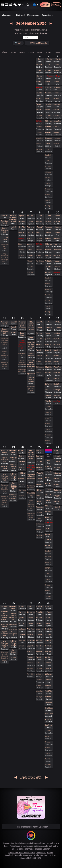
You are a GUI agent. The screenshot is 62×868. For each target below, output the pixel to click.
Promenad (13, 332)
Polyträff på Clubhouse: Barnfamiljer (31, 478)
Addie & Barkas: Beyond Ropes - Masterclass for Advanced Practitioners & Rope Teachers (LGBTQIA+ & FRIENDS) (49, 82)
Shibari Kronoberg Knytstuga (49, 350)
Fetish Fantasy (49, 267)
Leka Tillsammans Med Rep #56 (5, 477)
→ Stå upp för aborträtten (40, 606)
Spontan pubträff (49, 517)
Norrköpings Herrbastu (31, 487)
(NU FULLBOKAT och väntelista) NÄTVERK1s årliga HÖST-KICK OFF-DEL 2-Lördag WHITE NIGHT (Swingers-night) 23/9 (49, 529)
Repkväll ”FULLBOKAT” (49, 373)
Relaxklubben (22, 354)
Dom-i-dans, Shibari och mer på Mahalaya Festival (40, 456)
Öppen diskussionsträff (4, 230)
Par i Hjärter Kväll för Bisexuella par (31, 504)
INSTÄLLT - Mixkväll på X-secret (40, 121)
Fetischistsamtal (31, 635)
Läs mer (46, 849)
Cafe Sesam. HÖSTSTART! (13, 486)
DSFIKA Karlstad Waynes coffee (57, 361)
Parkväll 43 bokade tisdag (40, 373)
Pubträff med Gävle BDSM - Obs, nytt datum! (40, 646)
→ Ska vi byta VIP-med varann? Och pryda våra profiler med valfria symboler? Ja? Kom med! (40, 59)
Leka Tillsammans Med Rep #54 (31, 233)
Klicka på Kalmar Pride (13, 467)
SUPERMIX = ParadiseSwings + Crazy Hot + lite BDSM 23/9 (49, 568)
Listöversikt (21, 15)
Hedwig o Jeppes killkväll (4, 365)
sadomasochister (41, 846)
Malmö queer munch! (22, 479)
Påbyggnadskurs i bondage (57, 496)
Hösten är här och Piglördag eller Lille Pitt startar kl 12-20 (22, 238)
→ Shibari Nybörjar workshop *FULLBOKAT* (57, 333)
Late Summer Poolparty (49, 356)
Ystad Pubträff (40, 623)
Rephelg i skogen (49, 478)
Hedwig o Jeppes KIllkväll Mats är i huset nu (4, 500)
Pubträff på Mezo (31, 238)
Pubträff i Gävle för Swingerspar (40, 501)
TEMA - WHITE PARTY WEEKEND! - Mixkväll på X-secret (49, 574)
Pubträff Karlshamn (31, 250)
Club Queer (49, 725)
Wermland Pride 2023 (49, 227)
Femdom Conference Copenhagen (49, 233)
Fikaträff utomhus (57, 384)
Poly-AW (40, 473)
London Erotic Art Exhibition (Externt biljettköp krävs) (31, 244)
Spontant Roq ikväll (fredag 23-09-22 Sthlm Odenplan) (40, 484)
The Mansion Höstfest (40, 462)
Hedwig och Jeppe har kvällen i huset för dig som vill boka (49, 166)
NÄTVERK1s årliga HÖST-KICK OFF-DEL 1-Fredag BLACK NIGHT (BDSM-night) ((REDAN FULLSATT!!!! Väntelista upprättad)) (40, 496)
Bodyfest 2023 (49, 646)
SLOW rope (49, 523)
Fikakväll (5, 216)
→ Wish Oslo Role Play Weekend (49, 461)
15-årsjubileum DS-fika (40, 479)
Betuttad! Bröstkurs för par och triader (49, 629)
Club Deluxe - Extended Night (40, 116)
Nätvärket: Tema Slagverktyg (40, 93)
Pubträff (40, 227)
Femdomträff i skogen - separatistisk (57, 238)
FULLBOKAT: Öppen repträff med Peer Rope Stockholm (49, 361)
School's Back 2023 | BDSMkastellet (49, 110)
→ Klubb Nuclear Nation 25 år (57, 93)
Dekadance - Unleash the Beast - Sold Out (49, 138)
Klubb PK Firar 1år (4, 468)
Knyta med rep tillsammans (49, 640)
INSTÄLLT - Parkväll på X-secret (40, 244)
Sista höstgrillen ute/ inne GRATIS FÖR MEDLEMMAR (57, 272)
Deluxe (40, 328)
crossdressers (27, 846)
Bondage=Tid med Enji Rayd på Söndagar (57, 104)
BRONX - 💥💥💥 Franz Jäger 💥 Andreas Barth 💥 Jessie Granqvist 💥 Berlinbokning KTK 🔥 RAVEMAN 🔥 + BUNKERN (49, 272)
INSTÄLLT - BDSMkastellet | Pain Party (49, 378)
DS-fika (22, 473)
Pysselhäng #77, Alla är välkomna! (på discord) (40, 612)
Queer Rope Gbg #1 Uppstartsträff (57, 121)
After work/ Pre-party (40, 640)
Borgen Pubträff (31, 354)
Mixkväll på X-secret (49, 284)
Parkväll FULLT (49, 759)
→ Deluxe (49, 328)
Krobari (31, 337)
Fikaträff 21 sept (31, 494)
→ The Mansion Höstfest (49, 472)
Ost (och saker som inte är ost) (40, 333)
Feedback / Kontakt (14, 855)
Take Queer (49, 702)
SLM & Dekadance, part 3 (49, 719)
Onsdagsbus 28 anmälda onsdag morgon (22, 250)
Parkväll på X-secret (49, 183)
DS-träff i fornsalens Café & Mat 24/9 (57, 501)
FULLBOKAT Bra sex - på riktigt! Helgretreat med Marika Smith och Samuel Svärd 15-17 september (40, 322)
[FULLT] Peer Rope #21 (57, 367)
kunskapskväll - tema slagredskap (22, 629)
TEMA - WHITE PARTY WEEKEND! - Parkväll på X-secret (40, 518)
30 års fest (49, 121)
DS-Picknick (49, 238)
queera (15, 849)
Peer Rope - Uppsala (57, 373)
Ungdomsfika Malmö (22, 216)
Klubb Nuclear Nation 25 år (49, 144)
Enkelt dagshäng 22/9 (40, 467)
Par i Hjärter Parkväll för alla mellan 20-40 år (40, 535)
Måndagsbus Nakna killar (4, 247)
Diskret (53, 855)
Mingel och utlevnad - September (40, 87)
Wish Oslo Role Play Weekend (40, 450)
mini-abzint (49, 172)
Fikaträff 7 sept (31, 261)
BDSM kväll (49, 714)
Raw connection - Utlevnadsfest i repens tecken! (49, 255)
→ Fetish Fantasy (57, 233)
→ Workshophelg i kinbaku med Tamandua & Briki (57, 87)
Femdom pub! (49, 395)
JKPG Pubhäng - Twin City (49, 390)
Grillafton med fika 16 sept (49, 412)
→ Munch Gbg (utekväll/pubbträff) (49, 612)
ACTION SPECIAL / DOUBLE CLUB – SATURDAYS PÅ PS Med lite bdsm (49, 301)
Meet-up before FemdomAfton (13, 617)
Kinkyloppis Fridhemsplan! (49, 116)
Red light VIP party (49, 557)
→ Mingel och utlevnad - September (49, 76)
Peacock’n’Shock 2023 (40, 345)
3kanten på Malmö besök (31, 606)
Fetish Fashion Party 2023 (49, 401)
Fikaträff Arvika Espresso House (57, 99)
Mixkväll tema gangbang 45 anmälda (49, 441)
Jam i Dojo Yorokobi (5, 222)
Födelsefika (13, 625)
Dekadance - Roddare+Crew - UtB (49, 93)
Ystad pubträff (40, 82)
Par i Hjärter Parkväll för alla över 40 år (31, 267)
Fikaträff (13, 227)
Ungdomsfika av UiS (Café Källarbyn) (22, 325)
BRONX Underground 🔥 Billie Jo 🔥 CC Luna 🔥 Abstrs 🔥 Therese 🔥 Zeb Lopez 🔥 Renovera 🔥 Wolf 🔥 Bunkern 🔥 (49, 545)
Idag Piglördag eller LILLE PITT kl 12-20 (22, 344)
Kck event (58, 250)
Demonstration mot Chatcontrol (13, 496)
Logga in (45, 5)
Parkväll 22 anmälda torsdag (40, 144)
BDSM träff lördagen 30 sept (49, 736)
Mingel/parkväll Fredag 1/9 (40, 138)
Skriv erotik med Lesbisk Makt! (22, 221)
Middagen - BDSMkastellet (57, 490)
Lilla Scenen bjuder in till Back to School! (49, 618)
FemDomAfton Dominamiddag (49, 663)
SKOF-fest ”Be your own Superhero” (49, 635)
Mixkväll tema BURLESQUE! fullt (49, 591)
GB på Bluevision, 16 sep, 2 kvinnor (49, 367)
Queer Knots (22, 334)
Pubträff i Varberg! (49, 691)
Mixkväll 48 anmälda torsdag (49, 200)
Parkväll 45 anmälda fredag (49, 306)
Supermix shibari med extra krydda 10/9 (57, 244)
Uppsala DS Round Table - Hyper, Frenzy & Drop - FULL (31, 618)
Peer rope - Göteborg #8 (57, 378)
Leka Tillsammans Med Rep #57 (5, 644)
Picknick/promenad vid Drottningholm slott (13, 219)
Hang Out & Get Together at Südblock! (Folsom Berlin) (40, 233)
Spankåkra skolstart (49, 708)
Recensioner (47, 15)
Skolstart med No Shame (49, 132)
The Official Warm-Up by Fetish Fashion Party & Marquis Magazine (40, 339)
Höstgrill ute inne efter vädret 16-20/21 (57, 144)
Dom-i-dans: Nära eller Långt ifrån (49, 657)
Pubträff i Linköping (40, 350)
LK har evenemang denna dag (49, 149)
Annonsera (28, 855)
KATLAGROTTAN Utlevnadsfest (49, 384)
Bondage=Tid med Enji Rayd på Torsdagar (31, 623)
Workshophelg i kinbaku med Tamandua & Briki (49, 87)
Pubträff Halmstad (40, 110)
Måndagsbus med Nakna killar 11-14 (4, 488)
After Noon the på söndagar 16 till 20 (57, 401)
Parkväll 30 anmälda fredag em (40, 530)
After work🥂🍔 (40, 221)
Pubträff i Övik (40, 657)
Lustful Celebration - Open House (57, 132)
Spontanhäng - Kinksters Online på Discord (31, 378)
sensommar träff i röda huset (49, 178)
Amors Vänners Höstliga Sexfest (49, 418)
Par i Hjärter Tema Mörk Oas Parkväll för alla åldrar (40, 149)
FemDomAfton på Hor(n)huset (13, 633)
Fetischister (15, 846)
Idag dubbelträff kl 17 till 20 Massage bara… (5, 258)
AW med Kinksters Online (40, 618)
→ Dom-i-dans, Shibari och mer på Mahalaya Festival (49, 466)
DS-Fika (22, 227)
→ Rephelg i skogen (57, 467)
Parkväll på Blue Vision (49, 195)
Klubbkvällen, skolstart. (40, 507)
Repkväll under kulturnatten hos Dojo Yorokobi (40, 652)
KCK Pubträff (40, 635)
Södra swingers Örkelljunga (40, 127)
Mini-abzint (49, 562)
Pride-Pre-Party (49, 652)
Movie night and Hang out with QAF (31, 345)
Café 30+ (22, 456)
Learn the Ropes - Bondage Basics (49, 104)
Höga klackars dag (57, 339)
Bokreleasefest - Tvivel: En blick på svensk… (4, 616)
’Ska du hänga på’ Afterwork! (22, 612)
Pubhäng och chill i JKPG (40, 104)
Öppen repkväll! (49, 669)
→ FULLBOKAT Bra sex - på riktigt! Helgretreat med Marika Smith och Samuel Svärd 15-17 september (49, 322)
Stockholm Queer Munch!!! (31, 657)
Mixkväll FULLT (40, 685)
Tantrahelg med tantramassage (49, 221)
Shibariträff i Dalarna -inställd (57, 110)
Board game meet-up (57, 390)
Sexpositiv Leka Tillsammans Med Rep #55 (31, 365)
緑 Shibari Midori (49, 339)
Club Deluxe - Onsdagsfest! (22, 484)
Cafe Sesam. (13, 651)
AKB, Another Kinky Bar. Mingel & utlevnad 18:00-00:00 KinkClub (31, 216)
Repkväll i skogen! (49, 512)
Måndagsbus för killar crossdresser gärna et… (4, 342)
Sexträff (40, 76)
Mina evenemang (34, 15)
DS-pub (40, 490)
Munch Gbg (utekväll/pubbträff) (40, 663)
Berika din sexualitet (22, 233)
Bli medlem (56, 5)
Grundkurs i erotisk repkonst (57, 345)
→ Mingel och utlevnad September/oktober (49, 606)
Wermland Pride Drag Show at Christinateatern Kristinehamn (49, 250)
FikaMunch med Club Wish (57, 356)
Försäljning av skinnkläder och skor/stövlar (49, 333)
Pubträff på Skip (13, 459)
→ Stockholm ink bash (49, 65)
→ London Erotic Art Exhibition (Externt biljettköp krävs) (40, 216)
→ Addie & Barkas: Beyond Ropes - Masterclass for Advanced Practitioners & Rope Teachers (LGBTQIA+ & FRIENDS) (57, 82)
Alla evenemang (8, 15)
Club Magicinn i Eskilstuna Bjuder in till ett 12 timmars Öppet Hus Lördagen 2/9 (49, 161)
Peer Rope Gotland (4, 238)
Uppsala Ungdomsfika (31, 221)
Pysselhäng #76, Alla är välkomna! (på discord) (22, 618)
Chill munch (58, 116)
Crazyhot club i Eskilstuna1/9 (40, 132)
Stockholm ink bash (40, 65)
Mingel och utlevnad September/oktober (40, 629)
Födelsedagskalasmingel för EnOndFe (49, 500)
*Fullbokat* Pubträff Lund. (22, 467)
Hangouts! (13, 322)
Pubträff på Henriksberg (22, 450)
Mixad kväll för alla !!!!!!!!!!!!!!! (40, 691)
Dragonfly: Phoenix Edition (49, 534)
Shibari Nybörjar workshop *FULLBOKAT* (49, 345)
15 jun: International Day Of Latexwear (31, 827)
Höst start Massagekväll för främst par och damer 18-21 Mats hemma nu (22, 490)
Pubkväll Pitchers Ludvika (13, 476)
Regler (50, 853)
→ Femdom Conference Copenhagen (57, 227)
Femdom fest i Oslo (49, 680)
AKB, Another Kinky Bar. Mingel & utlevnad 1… (31, 327)
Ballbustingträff (49, 483)
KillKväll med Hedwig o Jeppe (4, 354)
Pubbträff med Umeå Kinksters (49, 261)
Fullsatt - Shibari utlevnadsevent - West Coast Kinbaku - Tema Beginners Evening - (49, 99)
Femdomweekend (40, 70)
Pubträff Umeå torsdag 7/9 (31, 227)
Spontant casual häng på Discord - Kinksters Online (49, 540)
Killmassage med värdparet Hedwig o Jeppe (4, 656)
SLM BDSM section (57, 127)
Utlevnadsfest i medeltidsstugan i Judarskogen (49, 127)
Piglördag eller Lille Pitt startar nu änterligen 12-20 (22, 640)
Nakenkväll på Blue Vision (31, 272)
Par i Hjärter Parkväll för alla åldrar (49, 206)
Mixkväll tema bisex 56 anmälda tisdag (40, 255)
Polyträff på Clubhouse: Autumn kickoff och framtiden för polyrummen (31, 255)
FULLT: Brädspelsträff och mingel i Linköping (49, 495)
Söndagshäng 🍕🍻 (57, 261)
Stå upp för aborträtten (31, 612)
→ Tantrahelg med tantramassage (57, 221)
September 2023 (31, 23)
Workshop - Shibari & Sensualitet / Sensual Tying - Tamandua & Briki (40, 99)
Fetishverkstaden (13, 451)
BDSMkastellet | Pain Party (49, 244)
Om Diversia (41, 853)
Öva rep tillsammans (57, 255)
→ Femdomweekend (49, 70)
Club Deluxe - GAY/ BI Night (49, 731)
